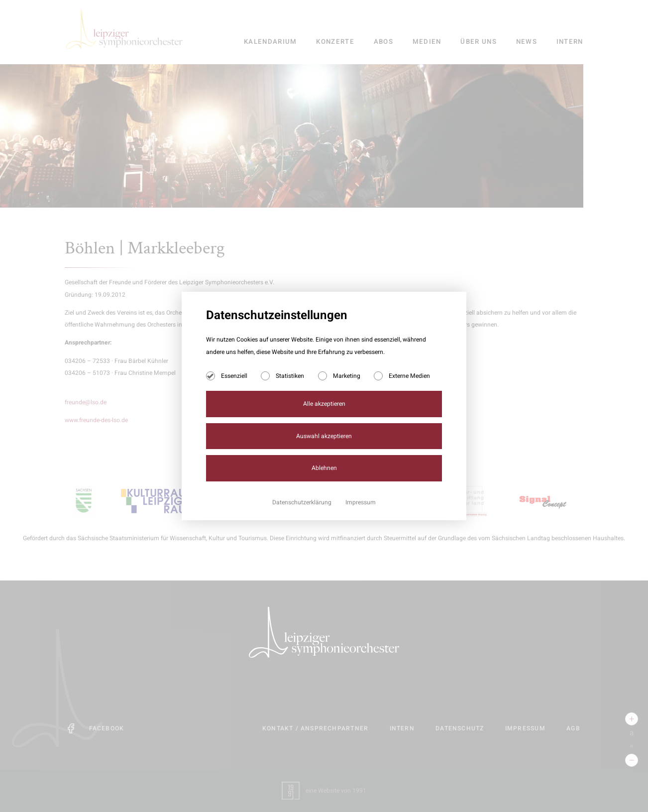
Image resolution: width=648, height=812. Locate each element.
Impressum (361, 502)
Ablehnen (324, 468)
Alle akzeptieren (324, 404)
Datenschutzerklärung (303, 502)
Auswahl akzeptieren (324, 436)
